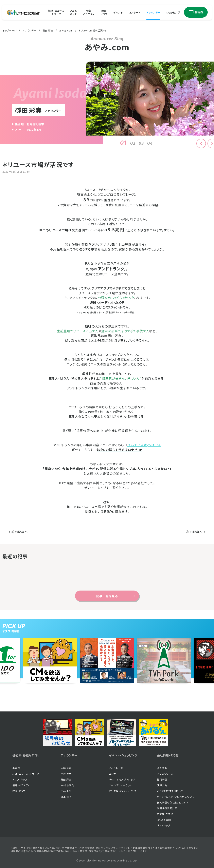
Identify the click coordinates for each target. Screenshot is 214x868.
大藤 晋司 (66, 768)
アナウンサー (153, 12)
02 (133, 143)
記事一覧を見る (107, 596)
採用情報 (162, 779)
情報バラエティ (89, 12)
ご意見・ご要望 (165, 814)
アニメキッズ (73, 12)
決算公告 (162, 785)
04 (150, 143)
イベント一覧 (116, 768)
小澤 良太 (66, 774)
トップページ (10, 30)
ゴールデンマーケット (120, 785)
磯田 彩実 (48, 30)
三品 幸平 (66, 791)
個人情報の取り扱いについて (173, 802)
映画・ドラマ (19, 791)
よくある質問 (164, 820)
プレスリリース (165, 774)
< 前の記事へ (18, 532)
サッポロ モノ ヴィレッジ (122, 779)
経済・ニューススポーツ (56, 12)
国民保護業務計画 (167, 808)
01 (123, 143)
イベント (118, 12)
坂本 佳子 (66, 797)
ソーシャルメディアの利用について (176, 797)
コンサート (134, 12)
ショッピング (173, 12)
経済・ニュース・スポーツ (26, 774)
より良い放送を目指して (170, 791)
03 (141, 143)
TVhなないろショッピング (123, 791)
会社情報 (162, 768)
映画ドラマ (104, 12)
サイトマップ (164, 825)
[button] (201, 143)
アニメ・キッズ (20, 779)
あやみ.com (66, 30)
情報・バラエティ (21, 785)
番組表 (16, 768)
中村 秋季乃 (67, 785)
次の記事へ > (196, 532)
